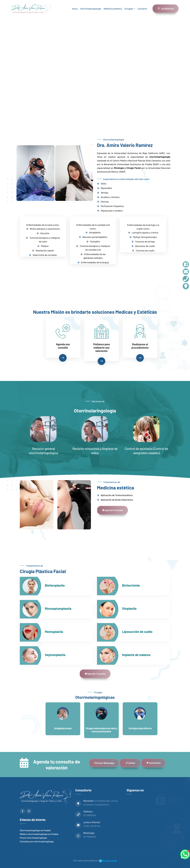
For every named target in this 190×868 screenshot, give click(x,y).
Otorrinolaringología (91, 9)
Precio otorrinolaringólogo (33, 838)
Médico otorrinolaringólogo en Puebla (39, 834)
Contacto (142, 9)
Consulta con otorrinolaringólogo (37, 841)
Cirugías (129, 9)
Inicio (75, 9)
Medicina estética (113, 9)
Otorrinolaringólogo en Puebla (35, 830)
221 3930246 (89, 815)
